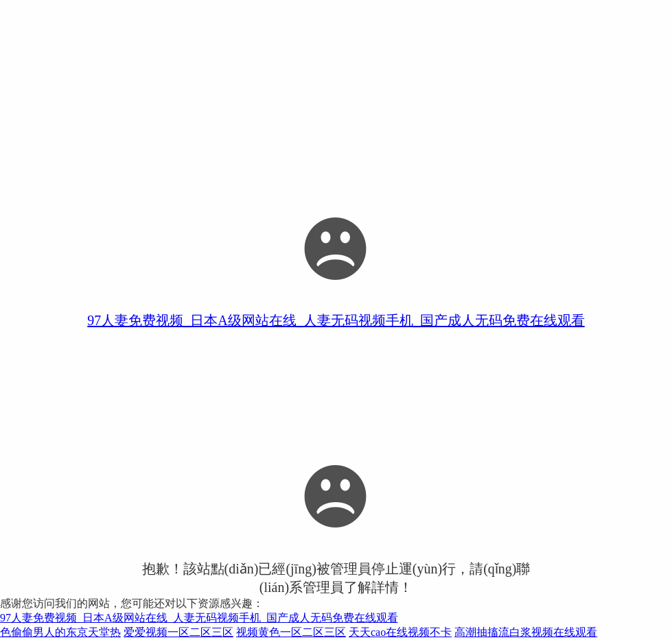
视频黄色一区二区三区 (291, 632)
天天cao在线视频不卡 (400, 632)
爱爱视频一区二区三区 (178, 632)
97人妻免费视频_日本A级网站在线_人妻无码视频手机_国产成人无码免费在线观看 (336, 320)
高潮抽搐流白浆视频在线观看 (526, 632)
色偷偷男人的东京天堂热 (60, 632)
